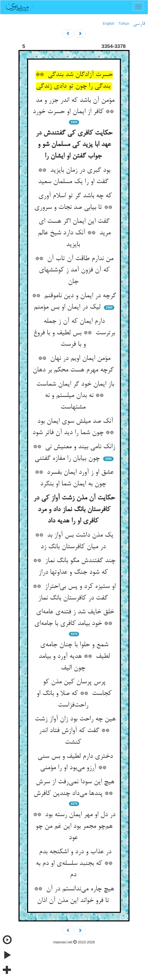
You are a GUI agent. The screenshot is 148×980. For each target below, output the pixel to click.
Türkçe (124, 23)
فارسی (139, 24)
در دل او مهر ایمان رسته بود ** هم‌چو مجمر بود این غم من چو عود (74, 826)
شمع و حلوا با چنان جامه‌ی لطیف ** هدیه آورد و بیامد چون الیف (74, 656)
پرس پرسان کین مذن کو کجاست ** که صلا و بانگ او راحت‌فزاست (74, 694)
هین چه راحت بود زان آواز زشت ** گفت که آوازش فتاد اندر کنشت (74, 731)
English (109, 23)
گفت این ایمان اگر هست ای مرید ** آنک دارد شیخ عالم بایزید (74, 233)
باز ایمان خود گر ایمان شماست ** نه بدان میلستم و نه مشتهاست (74, 396)
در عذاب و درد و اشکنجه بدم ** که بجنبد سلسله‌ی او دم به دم (74, 863)
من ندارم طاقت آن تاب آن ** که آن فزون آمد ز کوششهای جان (74, 270)
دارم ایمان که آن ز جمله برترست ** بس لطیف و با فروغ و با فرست (74, 333)
